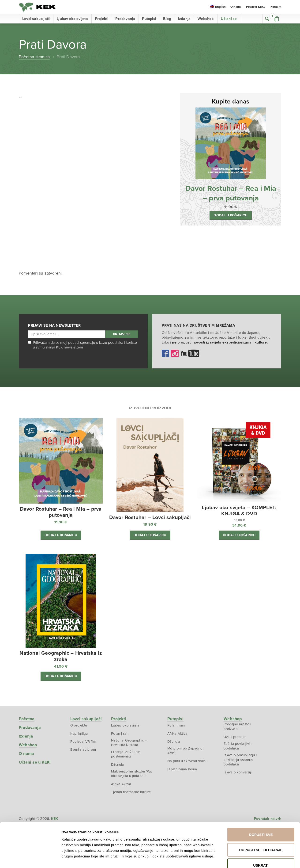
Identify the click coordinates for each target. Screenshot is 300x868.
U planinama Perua (182, 769)
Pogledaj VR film (83, 741)
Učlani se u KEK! (35, 762)
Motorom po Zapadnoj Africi (185, 750)
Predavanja (125, 19)
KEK (37, 7)
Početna (27, 718)
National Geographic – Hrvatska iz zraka (129, 742)
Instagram (175, 353)
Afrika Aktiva (121, 784)
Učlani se (229, 19)
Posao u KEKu (256, 7)
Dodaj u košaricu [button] (231, 215)
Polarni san (120, 733)
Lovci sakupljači (36, 19)
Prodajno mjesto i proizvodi (237, 726)
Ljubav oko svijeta (72, 19)
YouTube (190, 353)
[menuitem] (218, 7)
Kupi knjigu (79, 733)
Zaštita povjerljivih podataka (238, 746)
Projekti (102, 19)
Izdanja (184, 19)
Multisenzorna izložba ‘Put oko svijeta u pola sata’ (131, 773)
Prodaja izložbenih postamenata (126, 754)
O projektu (79, 725)
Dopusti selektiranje (261, 822)
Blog (167, 19)
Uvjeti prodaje (235, 736)
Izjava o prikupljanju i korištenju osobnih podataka (240, 759)
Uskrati (261, 837)
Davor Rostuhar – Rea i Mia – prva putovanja (231, 193)
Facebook (165, 353)
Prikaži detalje (259, 859)
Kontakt (276, 7)
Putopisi (149, 19)
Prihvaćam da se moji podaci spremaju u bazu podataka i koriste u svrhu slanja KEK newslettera (82, 344)
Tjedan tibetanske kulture (131, 792)
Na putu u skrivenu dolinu (187, 761)
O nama (236, 7)
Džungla (118, 764)
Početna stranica (34, 57)
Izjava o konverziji (238, 772)
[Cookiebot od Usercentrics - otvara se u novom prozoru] (30, 859)
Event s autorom (83, 749)
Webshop (206, 19)
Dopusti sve (261, 806)
